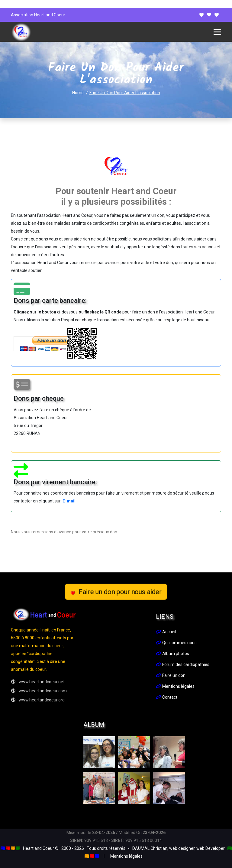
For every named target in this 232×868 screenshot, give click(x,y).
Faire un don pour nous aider (116, 592)
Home (78, 93)
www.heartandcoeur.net (38, 682)
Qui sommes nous (176, 643)
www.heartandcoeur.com (39, 691)
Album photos (172, 654)
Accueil (166, 632)
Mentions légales (175, 686)
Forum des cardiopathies (183, 664)
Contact (167, 697)
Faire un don (171, 675)
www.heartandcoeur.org (38, 700)
